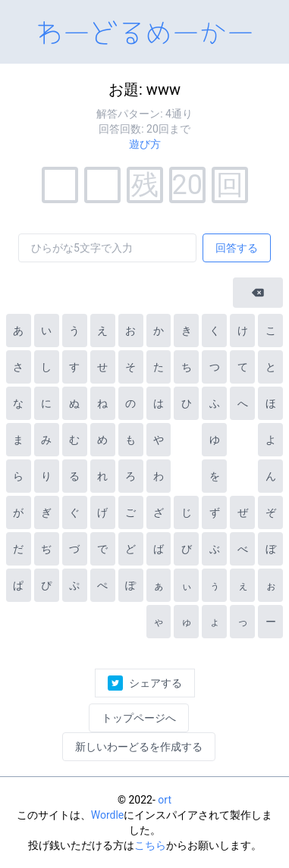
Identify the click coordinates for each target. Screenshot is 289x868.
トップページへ (139, 718)
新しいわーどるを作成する (139, 747)
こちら (150, 845)
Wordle (108, 815)
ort (165, 800)
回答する (237, 248)
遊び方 (145, 144)
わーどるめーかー (145, 30)
